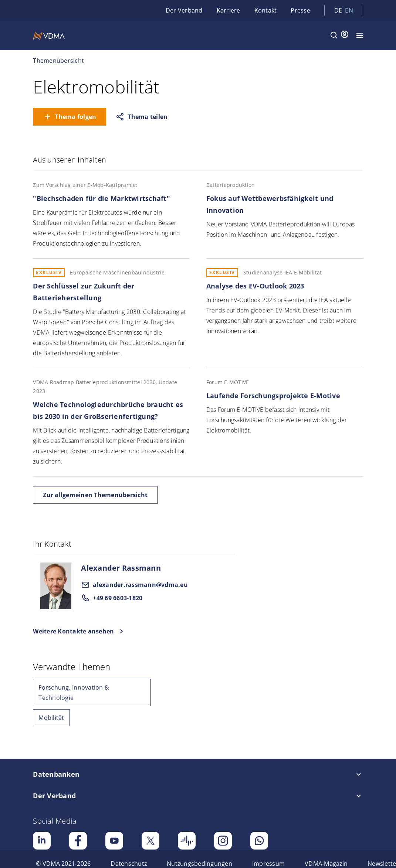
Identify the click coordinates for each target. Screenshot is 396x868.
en (349, 10)
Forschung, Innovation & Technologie (74, 693)
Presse (300, 10)
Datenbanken (56, 774)
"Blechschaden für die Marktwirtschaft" (101, 198)
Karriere (229, 10)
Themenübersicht (58, 61)
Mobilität (51, 718)
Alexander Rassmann (121, 568)
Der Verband (184, 10)
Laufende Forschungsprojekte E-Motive (273, 396)
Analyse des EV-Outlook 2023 (255, 286)
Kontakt (266, 10)
